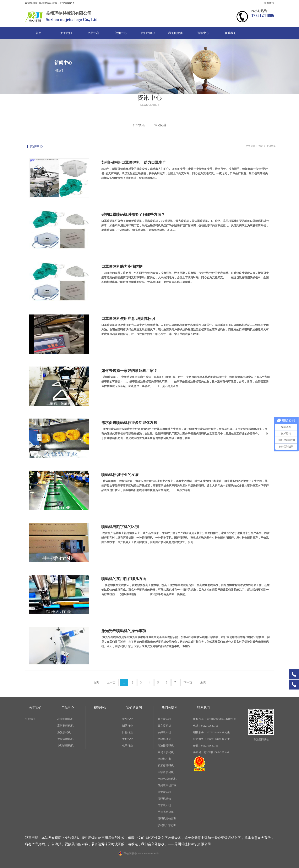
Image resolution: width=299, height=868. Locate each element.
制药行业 (127, 726)
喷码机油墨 (164, 739)
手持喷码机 (164, 732)
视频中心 (121, 33)
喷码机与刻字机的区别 (120, 527)
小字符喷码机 (65, 719)
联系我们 (230, 33)
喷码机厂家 (164, 759)
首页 (39, 33)
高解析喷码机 (65, 726)
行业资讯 (139, 125)
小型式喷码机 (65, 746)
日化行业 (127, 732)
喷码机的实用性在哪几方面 (124, 579)
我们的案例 (148, 33)
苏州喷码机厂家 (167, 785)
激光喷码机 (64, 732)
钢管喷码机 (164, 792)
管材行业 (127, 739)
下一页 (188, 683)
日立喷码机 (164, 726)
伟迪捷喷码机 (166, 746)
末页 (203, 683)
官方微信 (269, 3)
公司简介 (30, 719)
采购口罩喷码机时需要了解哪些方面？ (133, 215)
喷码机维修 (164, 799)
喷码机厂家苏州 (167, 825)
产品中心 (93, 33)
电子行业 (127, 746)
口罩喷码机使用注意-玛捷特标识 (128, 319)
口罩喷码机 (164, 805)
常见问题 (160, 125)
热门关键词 (170, 708)
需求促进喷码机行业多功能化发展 (129, 423)
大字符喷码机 (166, 772)
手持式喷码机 (65, 739)
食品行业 (127, 719)
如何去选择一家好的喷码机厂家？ (129, 371)
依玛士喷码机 (166, 752)
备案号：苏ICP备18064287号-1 (211, 752)
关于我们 (66, 33)
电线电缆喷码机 (167, 779)
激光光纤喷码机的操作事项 (124, 631)
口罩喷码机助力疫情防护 (122, 267)
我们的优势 (176, 33)
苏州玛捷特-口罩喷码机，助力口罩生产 (134, 163)
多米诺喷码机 (166, 765)
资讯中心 (203, 33)
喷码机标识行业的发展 (120, 475)
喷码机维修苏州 (167, 819)
